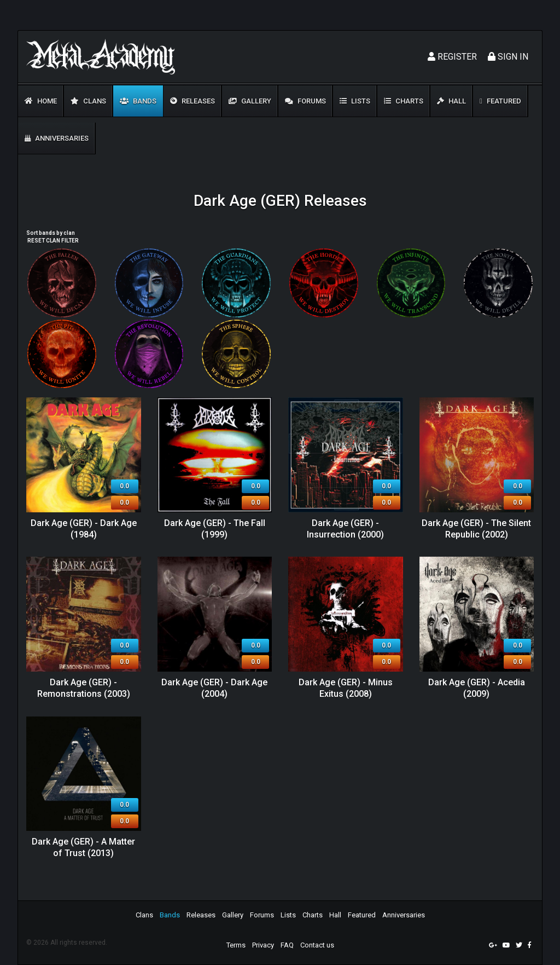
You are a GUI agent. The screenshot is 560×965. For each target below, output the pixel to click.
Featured (500, 101)
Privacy (263, 945)
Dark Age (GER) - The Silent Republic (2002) (476, 529)
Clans (88, 101)
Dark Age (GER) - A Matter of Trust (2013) (83, 847)
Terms (236, 945)
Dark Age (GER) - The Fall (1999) (215, 529)
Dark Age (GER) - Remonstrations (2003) (84, 688)
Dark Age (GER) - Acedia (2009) (477, 688)
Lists (355, 101)
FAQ (287, 945)
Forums (305, 101)
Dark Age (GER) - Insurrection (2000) (345, 529)
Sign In (508, 57)
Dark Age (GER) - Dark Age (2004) (214, 688)
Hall (451, 101)
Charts (404, 101)
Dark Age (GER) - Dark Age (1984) (84, 529)
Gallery (250, 101)
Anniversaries (57, 138)
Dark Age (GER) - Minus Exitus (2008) (346, 688)
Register (452, 57)
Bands (138, 101)
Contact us (317, 945)
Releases (192, 101)
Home (41, 101)
